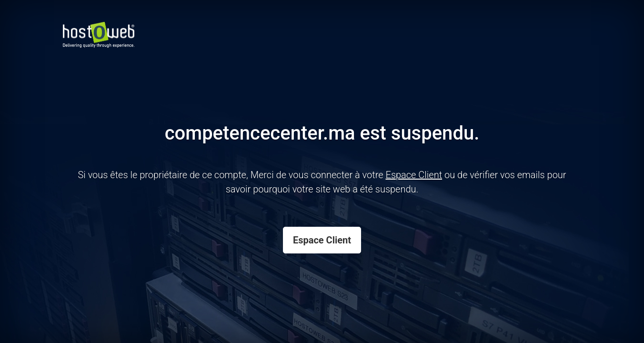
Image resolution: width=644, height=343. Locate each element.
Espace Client (322, 240)
